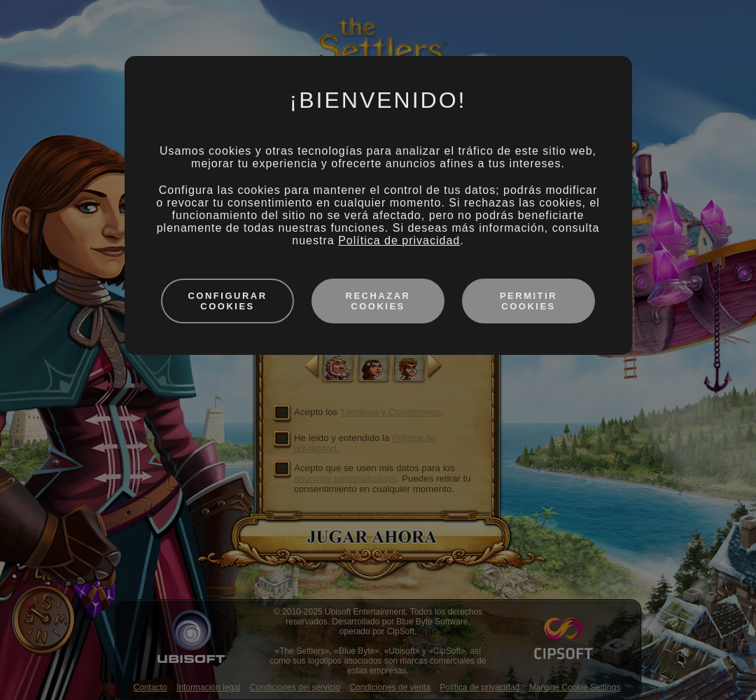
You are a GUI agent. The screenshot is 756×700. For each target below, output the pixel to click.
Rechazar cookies (378, 301)
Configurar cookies (227, 301)
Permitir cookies (528, 301)
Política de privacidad (399, 240)
